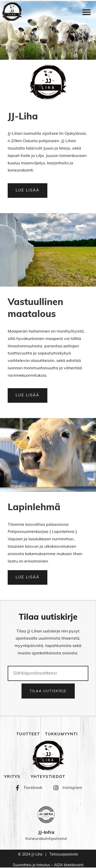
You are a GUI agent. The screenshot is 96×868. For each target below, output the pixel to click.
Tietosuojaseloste (64, 855)
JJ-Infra (46, 833)
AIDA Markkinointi (69, 865)
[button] (87, 12)
